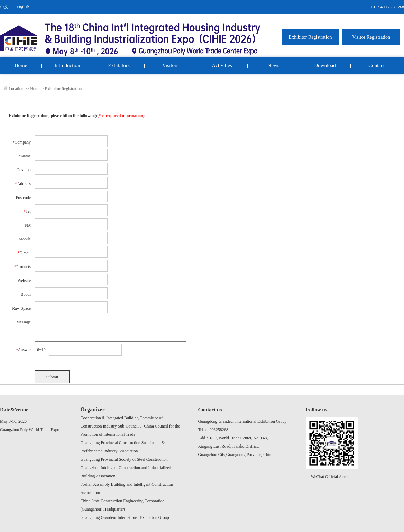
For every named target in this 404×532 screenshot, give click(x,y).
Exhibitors (119, 65)
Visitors (170, 65)
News (273, 65)
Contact (377, 65)
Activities (222, 65)
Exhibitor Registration (63, 89)
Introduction (67, 65)
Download (325, 65)
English (23, 7)
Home (21, 65)
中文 (4, 7)
